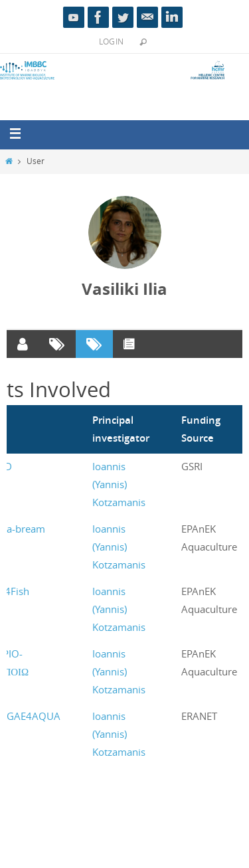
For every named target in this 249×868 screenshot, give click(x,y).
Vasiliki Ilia (124, 289)
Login (112, 41)
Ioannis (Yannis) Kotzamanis (119, 484)
